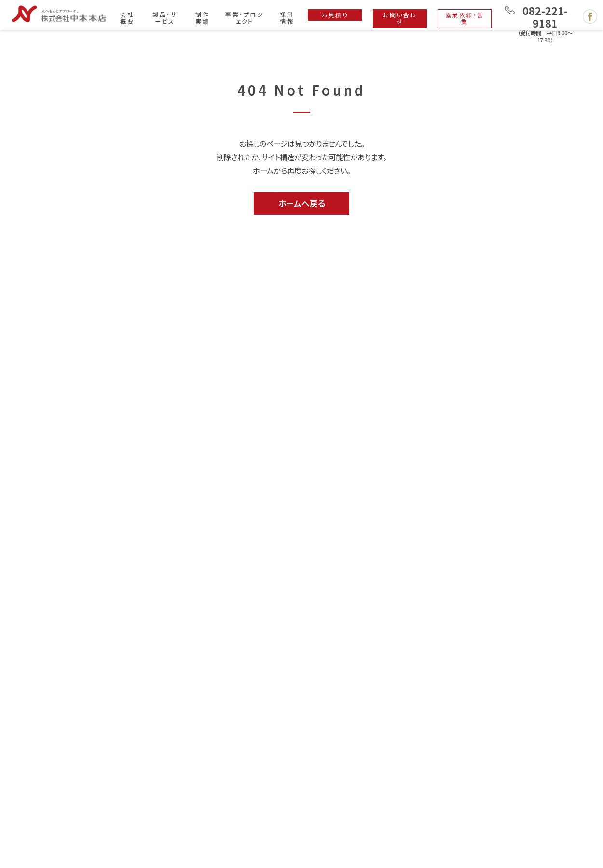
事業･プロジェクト (245, 18)
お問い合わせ (400, 18)
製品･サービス (165, 18)
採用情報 (287, 18)
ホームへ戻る (302, 203)
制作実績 (202, 18)
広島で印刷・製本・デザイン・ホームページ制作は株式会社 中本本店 (59, 14)
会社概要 (127, 18)
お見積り (335, 15)
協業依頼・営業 (465, 18)
